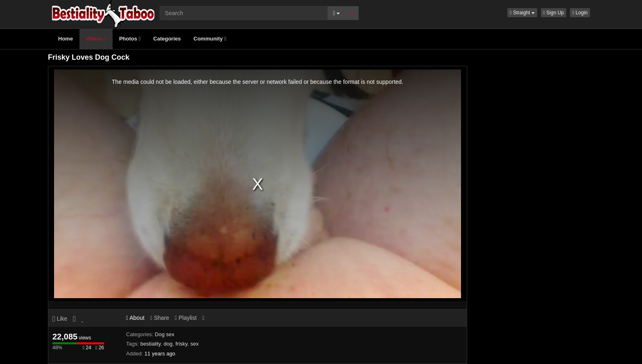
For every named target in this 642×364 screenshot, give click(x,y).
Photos (130, 39)
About (135, 318)
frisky (181, 344)
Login (580, 13)
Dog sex (165, 334)
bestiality (151, 344)
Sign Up (554, 13)
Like (60, 319)
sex (194, 344)
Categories (167, 39)
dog (168, 344)
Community (210, 39)
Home (66, 39)
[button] (522, 13)
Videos (96, 39)
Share (160, 318)
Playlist (186, 318)
